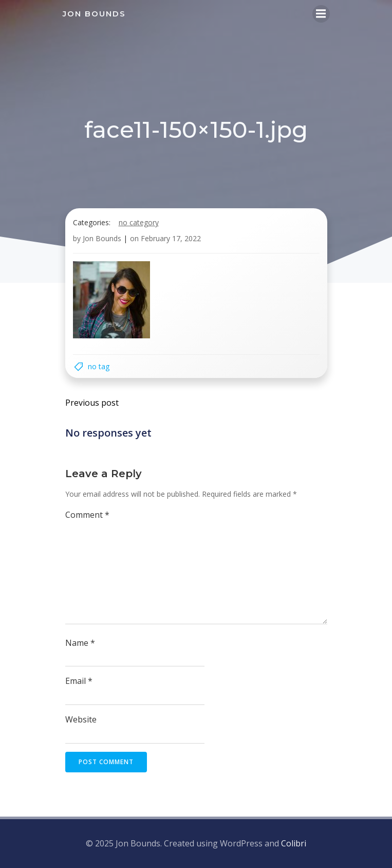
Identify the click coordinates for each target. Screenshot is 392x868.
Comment (87, 515)
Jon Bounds (102, 238)
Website (81, 719)
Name (80, 643)
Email (79, 681)
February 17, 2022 (171, 238)
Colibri (294, 843)
